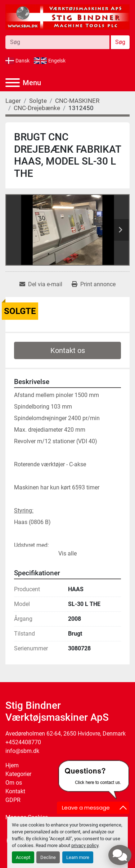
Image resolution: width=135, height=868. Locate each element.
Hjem (12, 765)
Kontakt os (68, 350)
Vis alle (67, 553)
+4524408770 (23, 742)
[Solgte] (38, 101)
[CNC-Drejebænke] (37, 108)
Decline (48, 857)
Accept (23, 857)
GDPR (13, 800)
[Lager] (13, 101)
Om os (14, 783)
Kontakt (15, 791)
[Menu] (13, 83)
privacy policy (85, 845)
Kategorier (18, 774)
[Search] (57, 42)
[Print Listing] (94, 284)
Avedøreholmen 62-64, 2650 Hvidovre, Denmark (66, 734)
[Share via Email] (41, 284)
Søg (120, 42)
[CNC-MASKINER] (77, 101)
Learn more (78, 857)
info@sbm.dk (22, 751)
